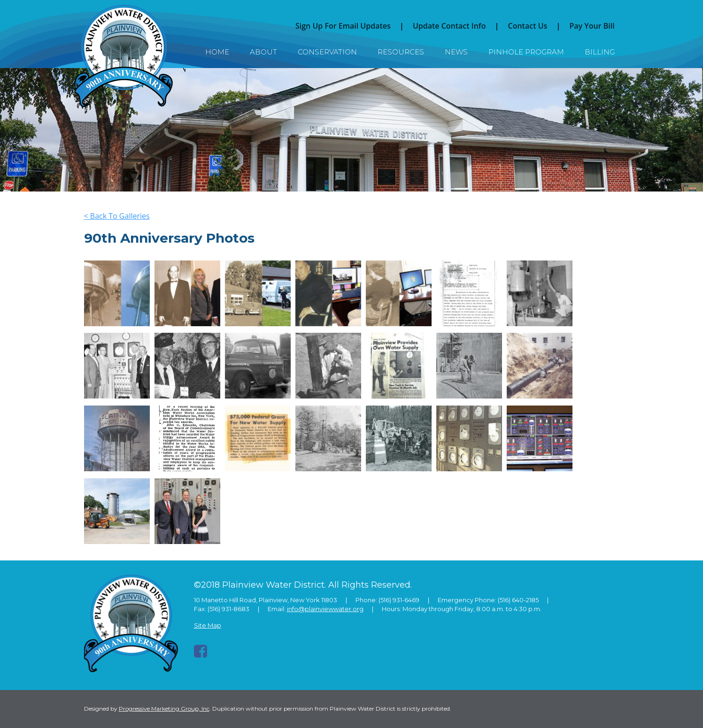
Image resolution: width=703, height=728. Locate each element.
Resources (401, 52)
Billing (600, 52)
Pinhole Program (526, 52)
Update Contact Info (449, 26)
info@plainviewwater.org (325, 609)
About (263, 52)
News (456, 52)
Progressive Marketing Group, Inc (164, 709)
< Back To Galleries (117, 216)
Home (217, 52)
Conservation (327, 52)
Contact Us (528, 26)
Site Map (208, 625)
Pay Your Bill (592, 26)
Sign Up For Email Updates (343, 26)
